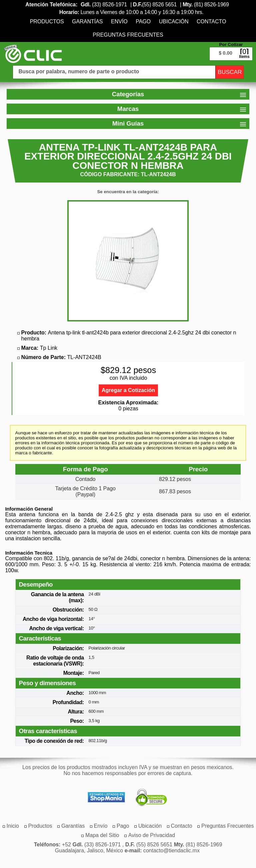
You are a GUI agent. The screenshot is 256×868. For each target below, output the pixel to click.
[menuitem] (47, 21)
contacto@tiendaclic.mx (171, 851)
